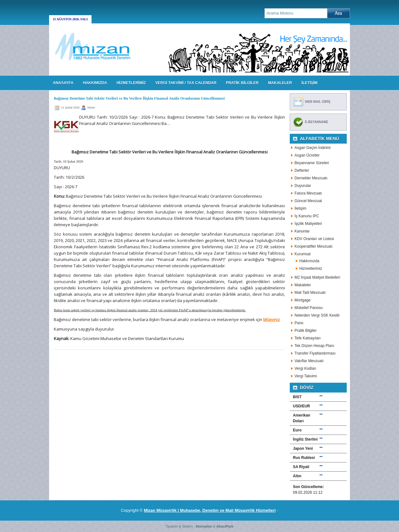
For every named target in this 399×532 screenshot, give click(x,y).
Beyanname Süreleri (312, 163)
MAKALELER (280, 83)
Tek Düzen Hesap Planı (314, 346)
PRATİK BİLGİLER (242, 83)
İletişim (300, 208)
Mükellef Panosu (309, 308)
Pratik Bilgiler (306, 331)
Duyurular (303, 186)
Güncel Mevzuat (308, 201)
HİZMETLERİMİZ (131, 83)
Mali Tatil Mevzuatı (310, 293)
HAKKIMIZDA (95, 83)
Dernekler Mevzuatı (311, 178)
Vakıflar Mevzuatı (309, 361)
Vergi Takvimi (306, 376)
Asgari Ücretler (307, 155)
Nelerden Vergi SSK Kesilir (317, 315)
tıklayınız (272, 319)
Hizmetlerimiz (311, 269)
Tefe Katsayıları (308, 338)
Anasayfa (63, 83)
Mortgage (303, 300)
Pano (299, 323)
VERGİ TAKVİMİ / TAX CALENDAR (186, 83)
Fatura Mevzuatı (308, 193)
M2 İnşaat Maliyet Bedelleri (317, 277)
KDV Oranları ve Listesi (314, 239)
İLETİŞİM (310, 83)
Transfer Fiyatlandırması (315, 353)
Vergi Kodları (305, 368)
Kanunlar (302, 231)
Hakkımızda (309, 261)
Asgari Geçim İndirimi (313, 148)
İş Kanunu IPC (307, 216)
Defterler (302, 170)
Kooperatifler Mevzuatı (313, 246)
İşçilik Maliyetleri (308, 224)
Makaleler (303, 285)
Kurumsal (303, 254)
